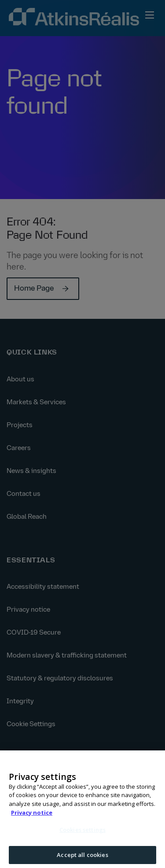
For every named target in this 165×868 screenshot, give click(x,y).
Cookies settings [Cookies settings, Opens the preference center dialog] (82, 832)
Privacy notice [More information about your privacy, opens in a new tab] (32, 815)
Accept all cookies (82, 857)
